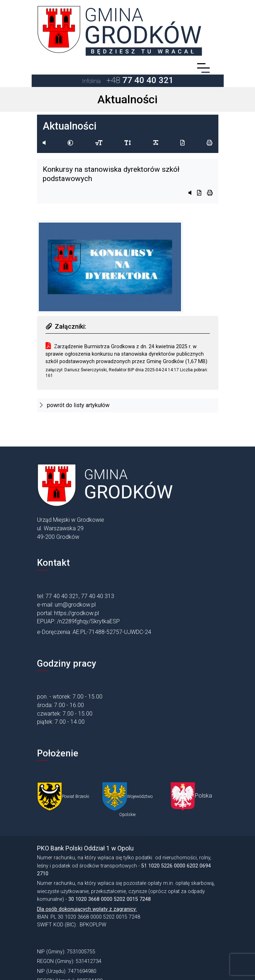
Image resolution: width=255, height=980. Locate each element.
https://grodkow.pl (76, 613)
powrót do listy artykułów (75, 405)
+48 (128, 80)
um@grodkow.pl (75, 605)
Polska (203, 796)
